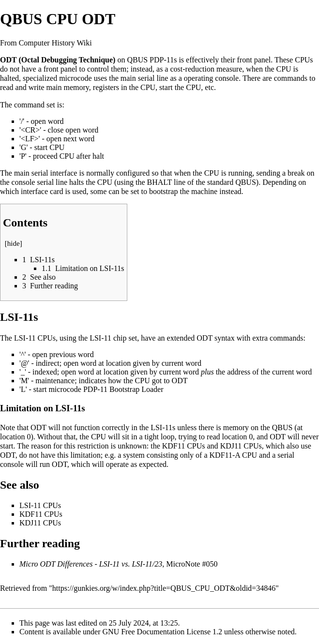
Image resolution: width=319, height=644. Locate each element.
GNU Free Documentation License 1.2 (162, 632)
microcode (76, 78)
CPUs (304, 60)
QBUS (137, 60)
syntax (225, 338)
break (296, 173)
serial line (153, 78)
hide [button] (14, 243)
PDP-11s (163, 60)
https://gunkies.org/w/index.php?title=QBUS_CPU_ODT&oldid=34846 (164, 588)
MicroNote (183, 564)
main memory (68, 87)
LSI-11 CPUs (35, 338)
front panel (254, 60)
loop (167, 437)
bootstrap (164, 191)
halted (9, 78)
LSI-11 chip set (113, 338)
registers (106, 87)
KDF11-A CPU (234, 455)
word (56, 121)
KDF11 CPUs (184, 446)
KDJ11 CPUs (241, 446)
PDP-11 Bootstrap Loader (123, 389)
